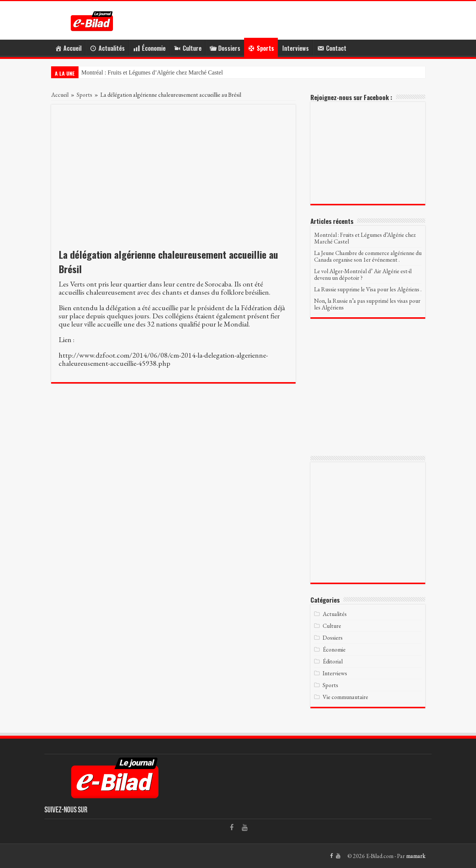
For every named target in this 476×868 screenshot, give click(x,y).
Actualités (335, 614)
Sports (84, 95)
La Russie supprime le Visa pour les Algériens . (368, 289)
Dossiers (333, 638)
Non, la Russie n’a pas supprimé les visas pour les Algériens (367, 304)
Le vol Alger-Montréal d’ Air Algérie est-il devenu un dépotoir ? (363, 274)
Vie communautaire (345, 697)
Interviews (296, 48)
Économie (334, 650)
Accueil (60, 95)
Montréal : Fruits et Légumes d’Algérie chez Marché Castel (152, 72)
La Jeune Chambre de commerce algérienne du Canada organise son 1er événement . (368, 256)
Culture (332, 626)
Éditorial (333, 661)
